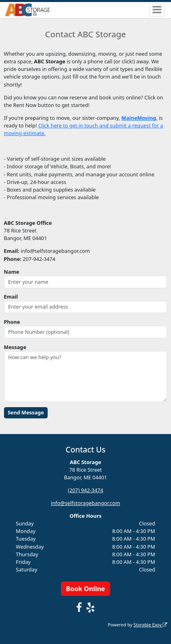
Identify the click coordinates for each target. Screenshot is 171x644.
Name (12, 272)
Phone (12, 322)
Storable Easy (150, 625)
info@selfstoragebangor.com (85, 503)
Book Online (85, 589)
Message (15, 347)
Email (11, 297)
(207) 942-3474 (85, 490)
